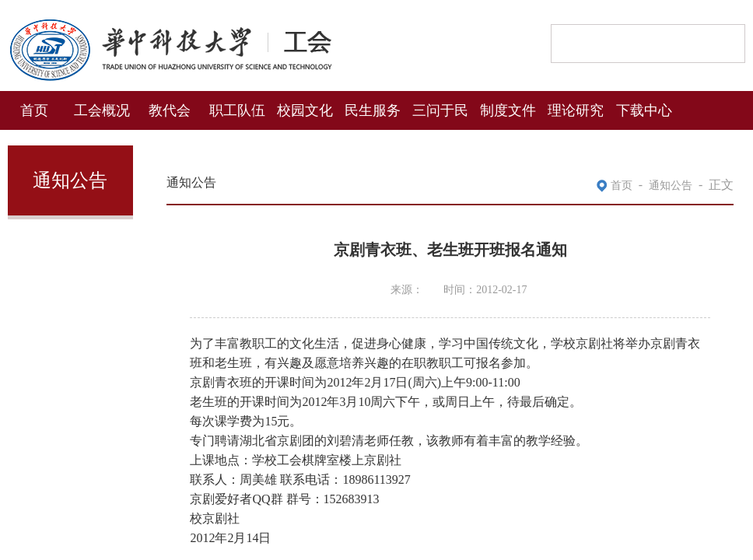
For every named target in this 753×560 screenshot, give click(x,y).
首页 (34, 109)
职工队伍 (237, 109)
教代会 (170, 109)
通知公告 (671, 184)
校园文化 (305, 109)
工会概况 (102, 109)
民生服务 (373, 109)
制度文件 (508, 109)
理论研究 (576, 109)
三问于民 (440, 109)
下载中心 (644, 109)
